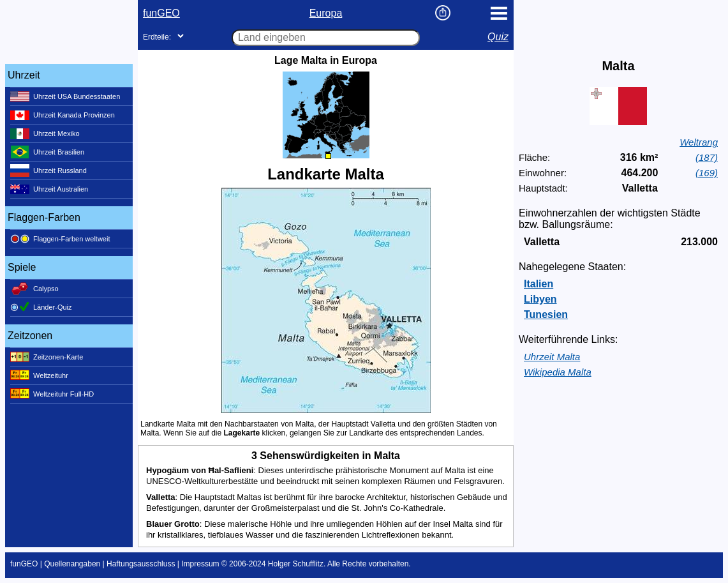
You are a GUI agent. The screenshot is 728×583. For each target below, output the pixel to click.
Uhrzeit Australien (49, 189)
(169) (707, 173)
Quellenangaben (72, 564)
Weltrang (699, 142)
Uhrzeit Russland (48, 170)
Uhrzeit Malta (552, 357)
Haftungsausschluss (141, 564)
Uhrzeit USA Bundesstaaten (65, 96)
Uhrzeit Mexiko (45, 133)
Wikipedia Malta (558, 372)
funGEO (161, 13)
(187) (707, 157)
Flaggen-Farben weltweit (60, 239)
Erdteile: (157, 37)
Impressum (200, 564)
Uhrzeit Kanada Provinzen (63, 115)
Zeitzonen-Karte (47, 357)
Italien (539, 284)
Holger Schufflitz (296, 564)
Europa (326, 13)
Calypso (34, 289)
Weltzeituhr (39, 375)
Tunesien (546, 314)
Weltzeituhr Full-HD (52, 394)
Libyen (540, 299)
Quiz (498, 37)
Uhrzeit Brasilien (47, 152)
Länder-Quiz (41, 307)
